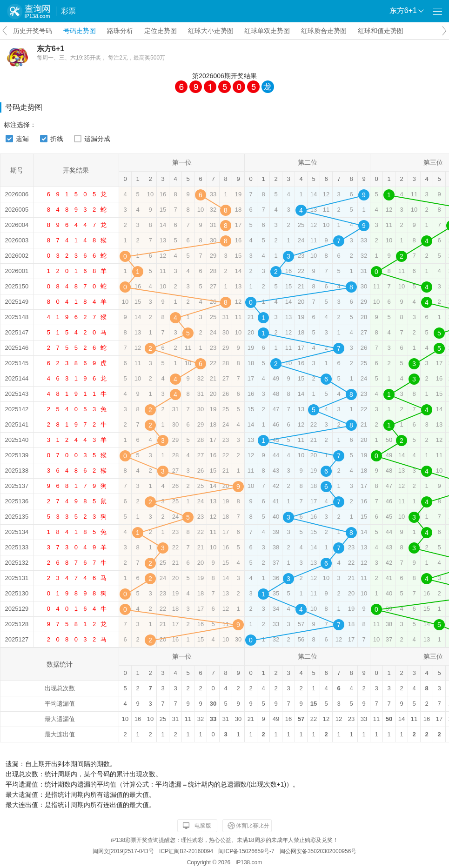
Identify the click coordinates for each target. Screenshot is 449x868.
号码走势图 (80, 31)
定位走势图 (161, 31)
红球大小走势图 (211, 31)
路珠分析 (120, 31)
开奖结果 (244, 76)
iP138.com (249, 862)
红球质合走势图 (324, 31)
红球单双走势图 (267, 31)
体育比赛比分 (253, 826)
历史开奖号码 (33, 31)
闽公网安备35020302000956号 (318, 851)
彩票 (68, 11)
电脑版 (203, 826)
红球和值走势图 (381, 31)
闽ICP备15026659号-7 (246, 851)
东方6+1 (50, 49)
